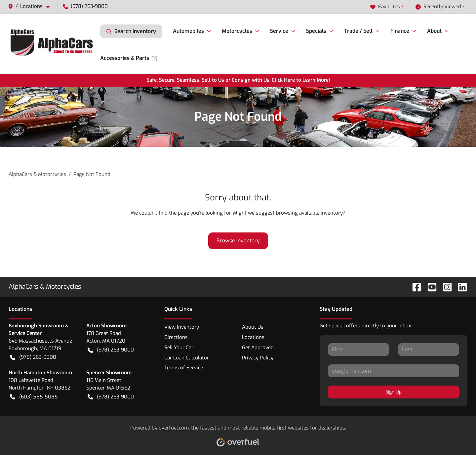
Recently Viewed (438, 7)
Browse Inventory (238, 241)
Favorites (385, 7)
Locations (253, 337)
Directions (176, 337)
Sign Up (394, 392)
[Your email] (394, 371)
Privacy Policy (258, 358)
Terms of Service (184, 368)
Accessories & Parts (129, 58)
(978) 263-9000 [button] (85, 6)
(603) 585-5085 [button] (34, 397)
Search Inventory (131, 31)
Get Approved (258, 348)
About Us (253, 327)
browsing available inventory (309, 213)
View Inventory (182, 327)
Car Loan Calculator (187, 358)
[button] (31, 6)
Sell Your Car (179, 348)
